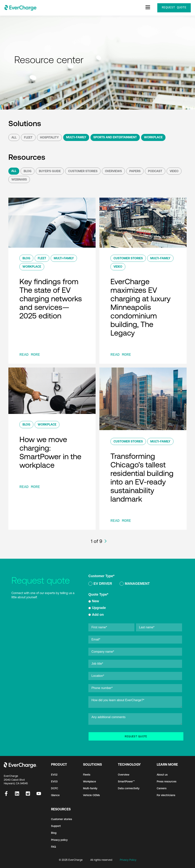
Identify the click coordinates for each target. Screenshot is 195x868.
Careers (162, 788)
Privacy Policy (128, 860)
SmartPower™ (126, 781)
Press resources (167, 781)
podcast (155, 171)
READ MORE (30, 355)
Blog (28, 171)
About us (162, 775)
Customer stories (62, 819)
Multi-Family (76, 137)
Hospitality (49, 137)
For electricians (166, 795)
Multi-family (90, 788)
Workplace (153, 137)
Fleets (87, 775)
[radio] (100, 584)
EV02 (54, 775)
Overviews (113, 171)
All (14, 137)
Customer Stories (83, 171)
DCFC (55, 788)
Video (174, 171)
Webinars (19, 179)
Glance (55, 795)
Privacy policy (59, 840)
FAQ (54, 847)
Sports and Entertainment (115, 137)
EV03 (54, 781)
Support (56, 826)
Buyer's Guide (50, 171)
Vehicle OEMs (91, 795)
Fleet (28, 137)
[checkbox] (135, 584)
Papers (135, 171)
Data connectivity (129, 788)
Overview (124, 775)
